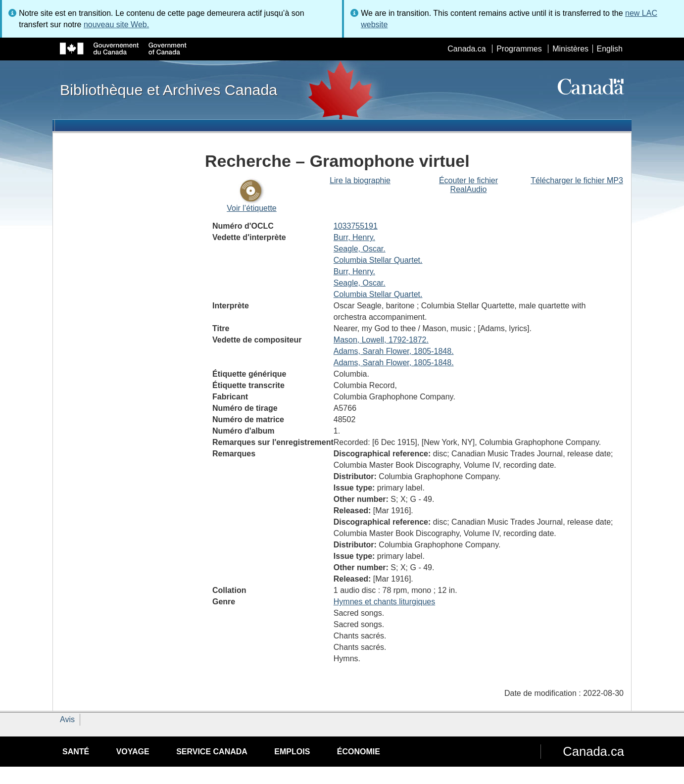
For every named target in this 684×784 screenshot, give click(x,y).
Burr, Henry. (354, 237)
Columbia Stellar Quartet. (378, 260)
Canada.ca (466, 49)
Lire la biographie (360, 180)
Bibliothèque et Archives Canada (169, 90)
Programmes (519, 49)
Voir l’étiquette (252, 208)
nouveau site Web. (116, 24)
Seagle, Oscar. (360, 249)
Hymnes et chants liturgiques (384, 602)
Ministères (570, 49)
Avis (67, 719)
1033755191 (356, 226)
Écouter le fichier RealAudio (468, 185)
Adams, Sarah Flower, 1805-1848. (394, 351)
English (610, 49)
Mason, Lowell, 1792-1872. (381, 340)
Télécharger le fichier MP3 (577, 180)
